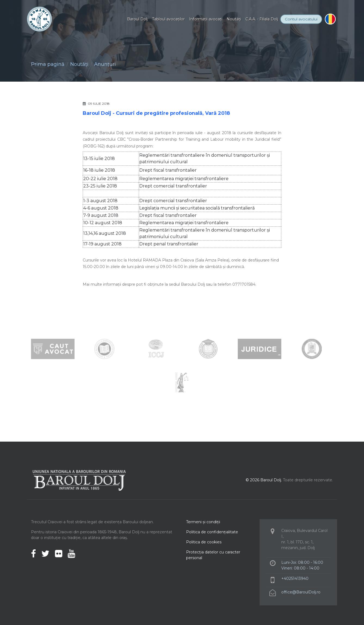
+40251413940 (295, 578)
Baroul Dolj (137, 19)
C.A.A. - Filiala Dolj (262, 19)
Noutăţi (234, 19)
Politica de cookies (204, 542)
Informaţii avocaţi (206, 19)
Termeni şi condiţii (203, 522)
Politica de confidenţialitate (212, 532)
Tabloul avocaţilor (168, 19)
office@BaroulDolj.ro (301, 592)
